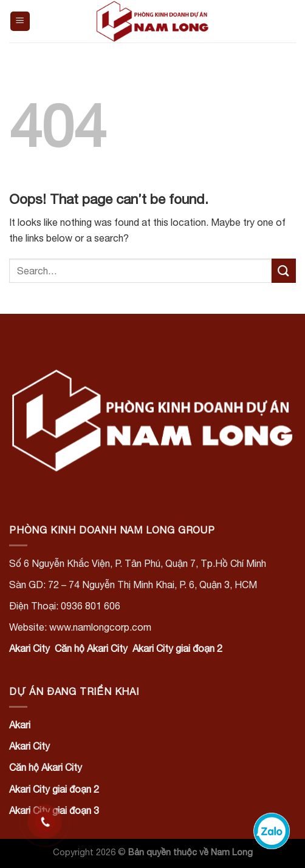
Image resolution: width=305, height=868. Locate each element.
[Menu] (20, 22)
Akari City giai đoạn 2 (177, 648)
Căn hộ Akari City (91, 648)
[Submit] (284, 270)
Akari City (29, 648)
